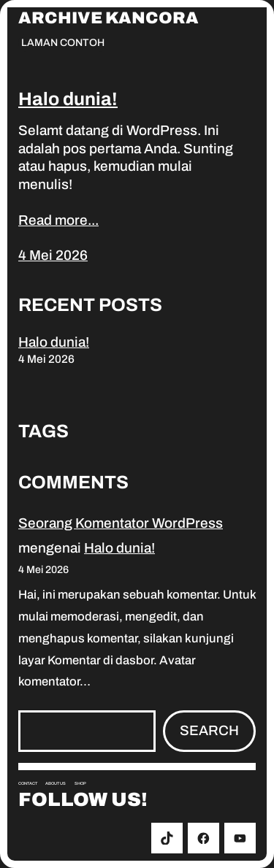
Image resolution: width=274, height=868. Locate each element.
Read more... (58, 220)
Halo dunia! (68, 99)
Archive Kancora (109, 19)
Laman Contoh (63, 43)
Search (209, 730)
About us (56, 783)
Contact (28, 783)
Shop (80, 783)
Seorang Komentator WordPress (121, 523)
